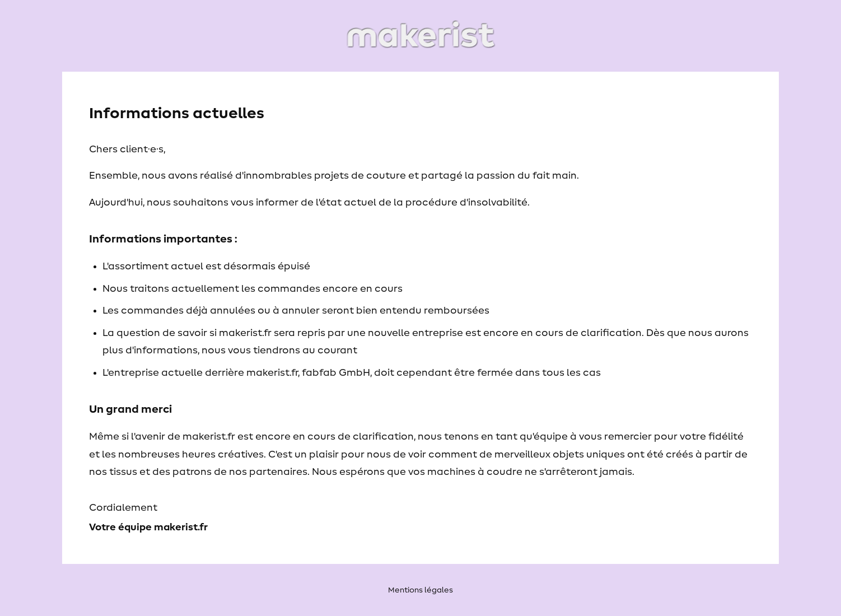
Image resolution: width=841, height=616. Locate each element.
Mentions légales (421, 590)
